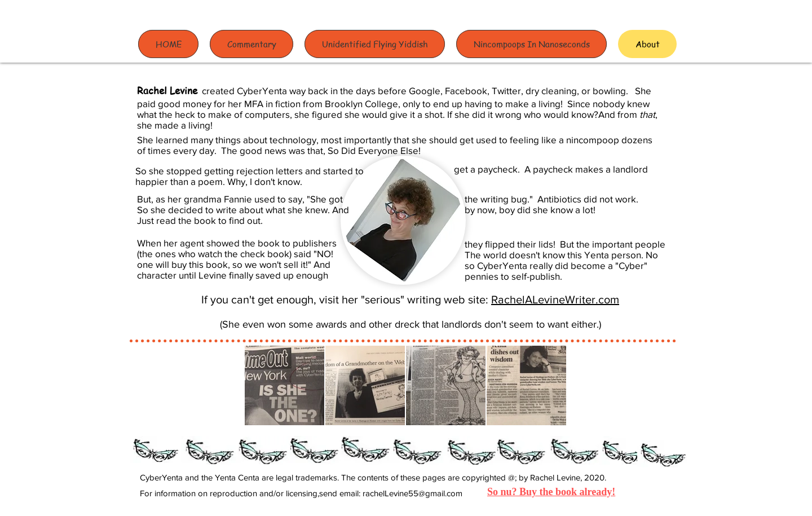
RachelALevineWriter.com (555, 299)
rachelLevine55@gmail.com (412, 493)
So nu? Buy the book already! (551, 492)
